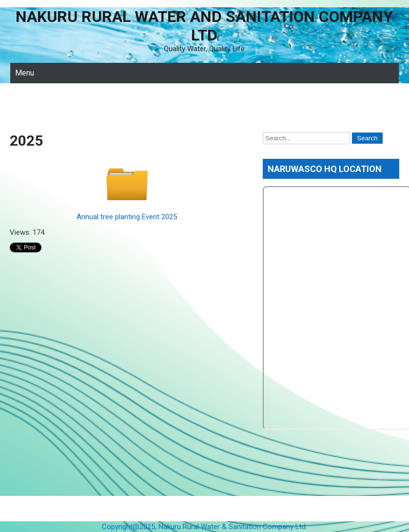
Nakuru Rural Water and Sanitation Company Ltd (204, 26)
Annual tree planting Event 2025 (127, 217)
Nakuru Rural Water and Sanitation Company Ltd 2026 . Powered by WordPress (204, 509)
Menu (25, 73)
